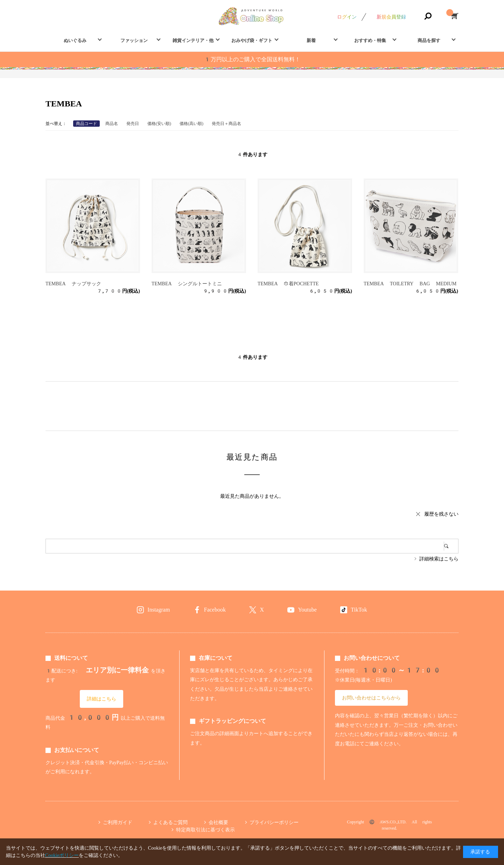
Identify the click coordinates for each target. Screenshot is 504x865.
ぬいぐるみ (75, 40)
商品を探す (429, 40)
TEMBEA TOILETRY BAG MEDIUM (410, 284)
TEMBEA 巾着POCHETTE (288, 284)
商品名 (112, 124)
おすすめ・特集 (370, 40)
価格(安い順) (159, 124)
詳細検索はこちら (439, 559)
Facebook (215, 610)
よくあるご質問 (170, 822)
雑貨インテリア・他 (193, 40)
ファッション (134, 40)
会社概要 (218, 822)
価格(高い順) (191, 124)
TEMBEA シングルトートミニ (187, 284)
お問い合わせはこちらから (371, 698)
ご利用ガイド (118, 822)
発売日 (133, 124)
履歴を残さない (441, 514)
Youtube (307, 610)
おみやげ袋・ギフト (252, 40)
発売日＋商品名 (226, 124)
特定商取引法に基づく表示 (205, 830)
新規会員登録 (391, 17)
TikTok (359, 610)
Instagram (159, 610)
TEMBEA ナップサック (73, 284)
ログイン (347, 17)
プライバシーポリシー (274, 822)
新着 (311, 40)
